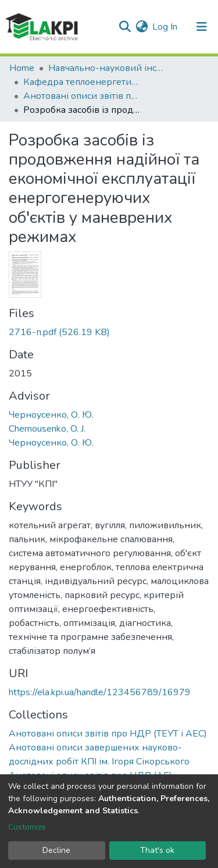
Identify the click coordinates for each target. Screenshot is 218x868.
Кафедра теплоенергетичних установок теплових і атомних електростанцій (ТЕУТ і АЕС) (81, 82)
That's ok (157, 850)
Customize (27, 827)
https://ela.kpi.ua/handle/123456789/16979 (100, 692)
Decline (56, 850)
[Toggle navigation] (202, 27)
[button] (142, 27)
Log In (165, 27)
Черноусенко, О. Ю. (51, 415)
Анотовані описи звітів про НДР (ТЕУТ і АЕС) (81, 96)
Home (22, 68)
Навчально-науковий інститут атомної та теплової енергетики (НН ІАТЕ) (106, 68)
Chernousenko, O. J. (47, 429)
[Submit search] (125, 27)
